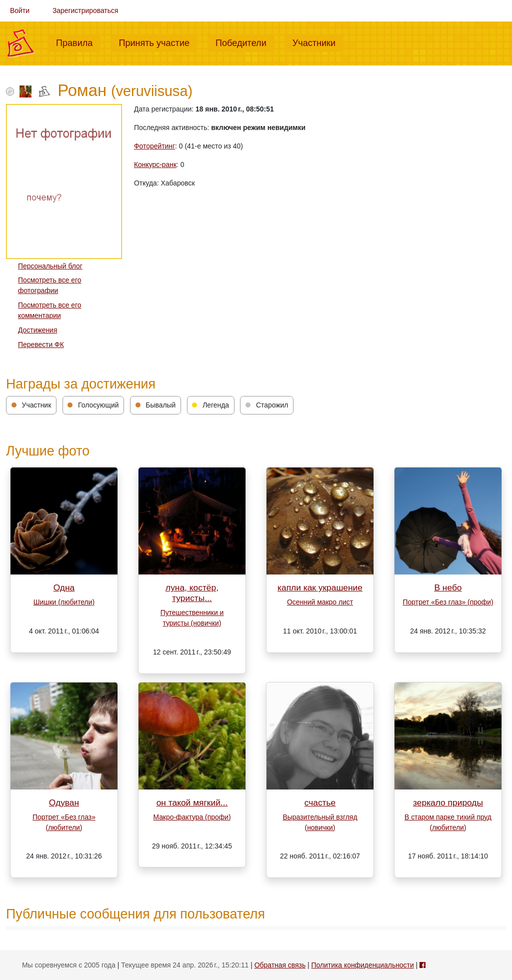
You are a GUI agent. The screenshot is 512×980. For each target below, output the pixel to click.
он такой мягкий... (192, 802)
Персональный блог (50, 266)
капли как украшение (320, 587)
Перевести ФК (41, 344)
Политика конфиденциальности (363, 965)
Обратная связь (280, 965)
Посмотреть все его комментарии (50, 310)
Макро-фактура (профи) (192, 817)
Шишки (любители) (64, 602)
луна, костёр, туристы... (192, 593)
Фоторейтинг (154, 146)
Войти (20, 10)
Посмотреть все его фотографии (50, 285)
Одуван (64, 802)
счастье (320, 802)
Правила (78, 42)
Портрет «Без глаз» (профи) (448, 602)
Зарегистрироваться (85, 10)
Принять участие (158, 42)
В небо (448, 587)
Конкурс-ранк (155, 164)
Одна (64, 587)
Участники (318, 42)
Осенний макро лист (320, 602)
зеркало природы (448, 802)
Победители (245, 42)
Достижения (37, 330)
